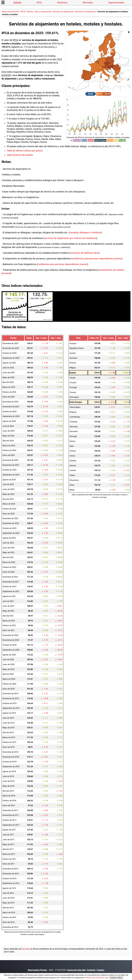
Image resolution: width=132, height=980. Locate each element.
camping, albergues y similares (85, 233)
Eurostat (26, 949)
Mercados (88, 3)
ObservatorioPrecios (11, 12)
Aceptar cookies (116, 978)
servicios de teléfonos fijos (85, 253)
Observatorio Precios (37, 970)
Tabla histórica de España (20, 155)
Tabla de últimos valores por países (25, 151)
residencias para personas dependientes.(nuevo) (97, 259)
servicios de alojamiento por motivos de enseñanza (70, 238)
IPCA (39, 3)
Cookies (101, 970)
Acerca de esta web (76, 970)
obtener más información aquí (97, 978)
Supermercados (116, 3)
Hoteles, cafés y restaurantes (39, 12)
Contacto (91, 970)
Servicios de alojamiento (63, 12)
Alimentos (62, 3)
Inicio (17, 3)
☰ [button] (3, 3)
